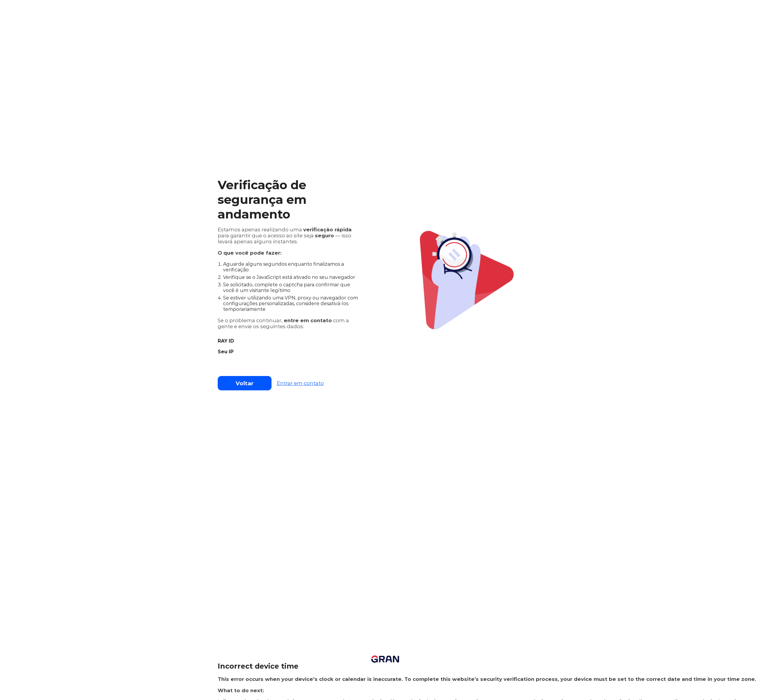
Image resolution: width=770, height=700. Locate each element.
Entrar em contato (300, 383)
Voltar (245, 383)
